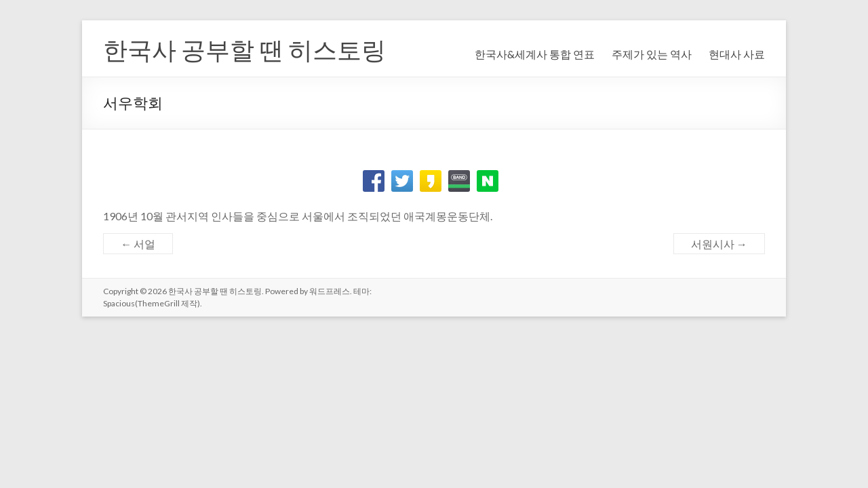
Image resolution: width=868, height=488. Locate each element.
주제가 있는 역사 (652, 54)
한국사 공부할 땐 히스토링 (244, 49)
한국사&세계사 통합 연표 (535, 54)
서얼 (138, 244)
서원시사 (719, 244)
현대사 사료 (737, 54)
